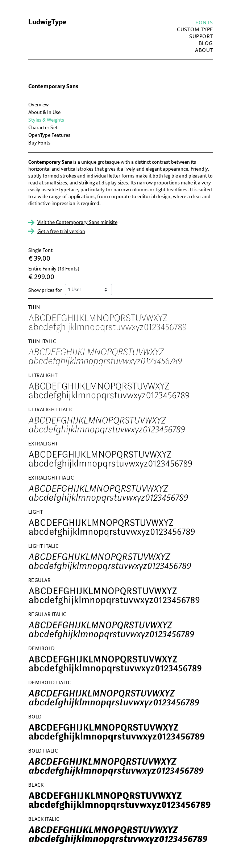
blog (206, 43)
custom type (195, 30)
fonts (204, 23)
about (204, 50)
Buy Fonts (39, 143)
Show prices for (45, 290)
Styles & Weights (46, 120)
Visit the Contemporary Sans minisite (77, 222)
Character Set (43, 128)
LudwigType (47, 22)
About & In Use (44, 112)
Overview (38, 105)
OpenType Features (49, 135)
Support (201, 36)
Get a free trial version (61, 231)
